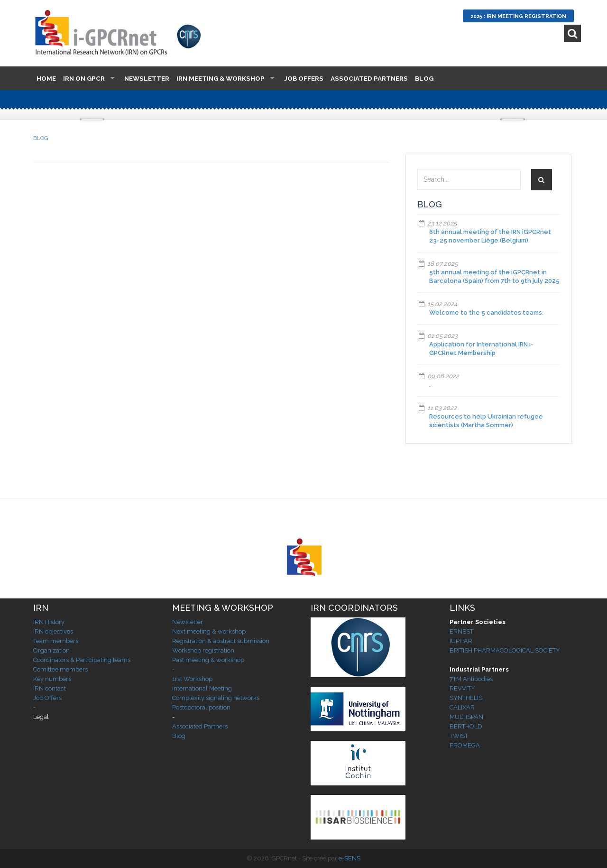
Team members (56, 641)
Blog (424, 78)
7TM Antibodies (471, 679)
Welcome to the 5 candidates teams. (486, 313)
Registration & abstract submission (221, 641)
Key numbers (52, 679)
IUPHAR (461, 641)
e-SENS (349, 858)
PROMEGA (465, 745)
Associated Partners (369, 78)
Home (46, 78)
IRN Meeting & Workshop (221, 78)
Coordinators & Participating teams (82, 660)
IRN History (49, 622)
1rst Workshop (192, 679)
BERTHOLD (466, 726)
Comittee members (60, 669)
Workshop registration (203, 650)
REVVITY (462, 688)
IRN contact (50, 688)
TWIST (459, 736)
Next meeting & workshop (209, 631)
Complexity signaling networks (216, 698)
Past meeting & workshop (208, 660)
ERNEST (461, 631)
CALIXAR (462, 707)
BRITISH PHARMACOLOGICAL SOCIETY (505, 650)
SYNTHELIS (466, 698)
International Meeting (202, 688)
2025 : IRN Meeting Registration (518, 16)
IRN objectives (53, 631)
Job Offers (304, 78)
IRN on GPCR (84, 78)
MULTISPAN (466, 717)
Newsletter (147, 78)
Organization (51, 650)
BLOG (41, 138)
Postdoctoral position (201, 707)
